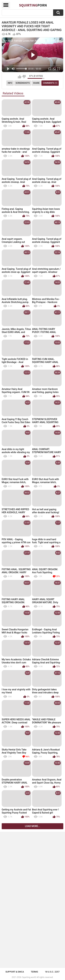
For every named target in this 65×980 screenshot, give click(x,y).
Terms (34, 972)
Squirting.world (29, 977)
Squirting (33, 5)
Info (10, 83)
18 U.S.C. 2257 (52, 972)
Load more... (32, 826)
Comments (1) (50, 83)
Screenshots (23, 83)
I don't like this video (24, 77)
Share (36, 83)
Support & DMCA (15, 972)
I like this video (20, 77)
